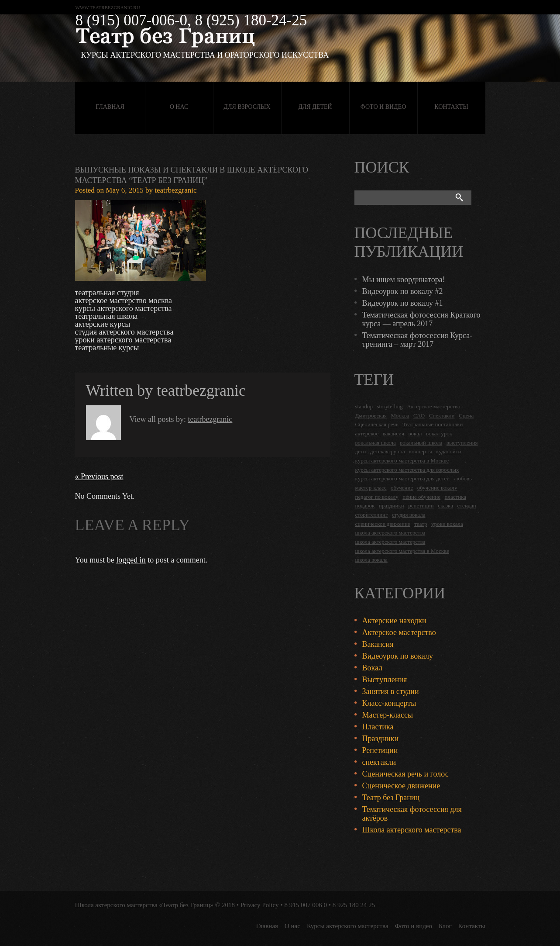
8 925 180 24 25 (354, 905)
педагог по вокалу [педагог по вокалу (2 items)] (377, 497)
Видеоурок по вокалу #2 (403, 291)
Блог (445, 926)
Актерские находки (394, 621)
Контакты (451, 107)
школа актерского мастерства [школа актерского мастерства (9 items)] (390, 542)
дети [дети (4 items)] (361, 451)
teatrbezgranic (175, 190)
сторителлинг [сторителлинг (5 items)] (372, 515)
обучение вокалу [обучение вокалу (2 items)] (437, 488)
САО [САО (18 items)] (419, 416)
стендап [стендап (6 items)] (466, 506)
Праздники (381, 739)
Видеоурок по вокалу (398, 656)
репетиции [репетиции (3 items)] (421, 506)
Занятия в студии (391, 691)
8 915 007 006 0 (306, 905)
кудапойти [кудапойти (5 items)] (448, 451)
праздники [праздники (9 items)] (392, 506)
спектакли (379, 762)
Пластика (378, 727)
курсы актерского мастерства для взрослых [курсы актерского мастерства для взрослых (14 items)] (407, 470)
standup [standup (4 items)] (364, 406)
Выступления (385, 680)
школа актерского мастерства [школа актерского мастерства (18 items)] (390, 533)
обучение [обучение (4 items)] (402, 488)
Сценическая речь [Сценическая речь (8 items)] (377, 424)
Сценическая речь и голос (405, 774)
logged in (131, 560)
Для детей (315, 107)
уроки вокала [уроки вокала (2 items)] (447, 524)
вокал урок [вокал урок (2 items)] (439, 433)
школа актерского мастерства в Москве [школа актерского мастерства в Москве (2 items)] (402, 551)
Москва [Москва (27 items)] (400, 416)
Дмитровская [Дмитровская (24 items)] (371, 416)
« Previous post (99, 476)
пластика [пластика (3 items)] (456, 497)
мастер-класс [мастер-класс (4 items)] (371, 488)
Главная (110, 107)
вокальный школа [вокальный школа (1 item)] (421, 443)
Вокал (373, 668)
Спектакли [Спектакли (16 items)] (442, 416)
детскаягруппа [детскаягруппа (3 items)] (388, 451)
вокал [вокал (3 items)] (415, 433)
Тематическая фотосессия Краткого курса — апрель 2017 (421, 319)
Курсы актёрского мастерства (348, 926)
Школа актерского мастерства (412, 830)
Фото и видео (383, 107)
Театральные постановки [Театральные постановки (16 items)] (433, 424)
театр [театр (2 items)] (421, 524)
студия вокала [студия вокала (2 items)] (409, 515)
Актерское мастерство (399, 632)
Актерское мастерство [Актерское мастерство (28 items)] (433, 406)
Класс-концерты (389, 703)
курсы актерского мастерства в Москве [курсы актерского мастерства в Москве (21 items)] (402, 461)
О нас (179, 107)
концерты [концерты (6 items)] (421, 451)
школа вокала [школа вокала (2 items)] (371, 560)
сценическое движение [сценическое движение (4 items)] (383, 524)
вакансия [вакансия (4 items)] (393, 433)
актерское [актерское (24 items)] (367, 433)
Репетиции (380, 750)
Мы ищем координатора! (404, 280)
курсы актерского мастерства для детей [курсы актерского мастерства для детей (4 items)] (403, 478)
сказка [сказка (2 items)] (445, 506)
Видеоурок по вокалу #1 (403, 303)
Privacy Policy (260, 905)
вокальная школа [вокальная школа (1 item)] (376, 443)
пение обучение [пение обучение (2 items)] (421, 497)
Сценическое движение (401, 786)
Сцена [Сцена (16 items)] (466, 416)
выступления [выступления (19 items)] (462, 443)
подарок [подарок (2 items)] (365, 506)
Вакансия (378, 644)
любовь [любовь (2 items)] (463, 478)
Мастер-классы (388, 715)
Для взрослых (247, 107)
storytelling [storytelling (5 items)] (390, 406)
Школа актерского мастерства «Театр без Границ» (144, 905)
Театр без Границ (391, 798)
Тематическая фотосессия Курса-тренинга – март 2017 (417, 340)
